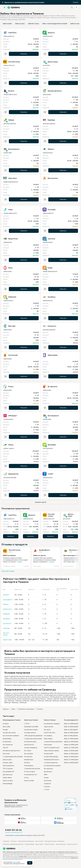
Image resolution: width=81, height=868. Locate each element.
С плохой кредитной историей (13, 757)
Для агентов (39, 841)
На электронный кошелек (52, 766)
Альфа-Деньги (44, 550)
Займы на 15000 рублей (72, 748)
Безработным (29, 760)
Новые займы (7, 778)
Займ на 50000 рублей (71, 733)
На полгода (48, 781)
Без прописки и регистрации (26, 709)
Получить (24, 54)
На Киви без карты (30, 742)
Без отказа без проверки (11, 736)
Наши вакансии (61, 844)
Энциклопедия (29, 844)
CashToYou (6, 628)
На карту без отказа (9, 733)
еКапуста (6, 595)
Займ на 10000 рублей (71, 739)
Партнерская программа (26, 841)
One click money (15, 550)
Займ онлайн (7, 24)
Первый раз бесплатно (51, 760)
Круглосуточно (29, 745)
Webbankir (6, 614)
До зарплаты (7, 623)
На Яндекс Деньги (30, 733)
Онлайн (5, 730)
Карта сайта (39, 844)
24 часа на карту (30, 772)
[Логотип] (40, 849)
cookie (14, 862)
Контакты (14, 841)
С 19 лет (47, 789)
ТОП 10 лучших (8, 769)
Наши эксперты (50, 844)
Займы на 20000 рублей (72, 745)
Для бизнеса (48, 772)
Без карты (47, 730)
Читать (20, 562)
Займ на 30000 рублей (71, 727)
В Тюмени (40, 709)
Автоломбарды (8, 784)
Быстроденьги (8, 600)
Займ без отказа (33, 24)
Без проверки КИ (8, 772)
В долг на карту (8, 781)
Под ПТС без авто (50, 733)
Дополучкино (7, 609)
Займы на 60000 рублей (72, 757)
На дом (46, 778)
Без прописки (48, 769)
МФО (46, 775)
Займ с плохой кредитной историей (55, 24)
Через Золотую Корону (51, 751)
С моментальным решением (53, 742)
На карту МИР (48, 754)
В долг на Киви (29, 781)
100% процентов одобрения (33, 736)
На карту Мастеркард (51, 757)
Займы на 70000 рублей (72, 760)
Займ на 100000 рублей (72, 724)
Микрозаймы (7, 739)
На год (26, 778)
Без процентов (8, 745)
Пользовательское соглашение (54, 841)
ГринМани (6, 619)
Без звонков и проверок (52, 724)
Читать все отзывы (8, 571)
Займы (13, 709)
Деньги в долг (7, 760)
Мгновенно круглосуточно (11, 751)
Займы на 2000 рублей (71, 742)
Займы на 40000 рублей (72, 751)
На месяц (47, 786)
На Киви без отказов (31, 730)
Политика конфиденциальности (13, 844)
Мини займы (48, 739)
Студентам (47, 784)
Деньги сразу (7, 640)
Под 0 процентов (8, 766)
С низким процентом (51, 763)
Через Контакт (49, 727)
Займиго (6, 604)
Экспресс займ (8, 763)
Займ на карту (20, 24)
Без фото (27, 763)
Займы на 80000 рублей (72, 763)
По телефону (48, 736)
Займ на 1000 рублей (71, 730)
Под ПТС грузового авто (52, 748)
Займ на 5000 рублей (71, 736)
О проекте (6, 841)
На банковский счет (31, 775)
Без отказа (6, 754)
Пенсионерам (29, 766)
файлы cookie (23, 856)
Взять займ (6, 727)
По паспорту (28, 757)
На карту (6, 724)
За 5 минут (28, 751)
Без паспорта (29, 754)
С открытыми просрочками (33, 739)
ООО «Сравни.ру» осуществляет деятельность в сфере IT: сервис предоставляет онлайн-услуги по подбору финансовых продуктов (39, 852)
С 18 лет (27, 724)
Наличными (48, 745)
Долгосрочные (8, 775)
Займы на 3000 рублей (71, 754)
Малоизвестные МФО (31, 727)
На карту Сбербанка (31, 748)
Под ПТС (6, 748)
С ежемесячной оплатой (32, 769)
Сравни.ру (6, 709)
